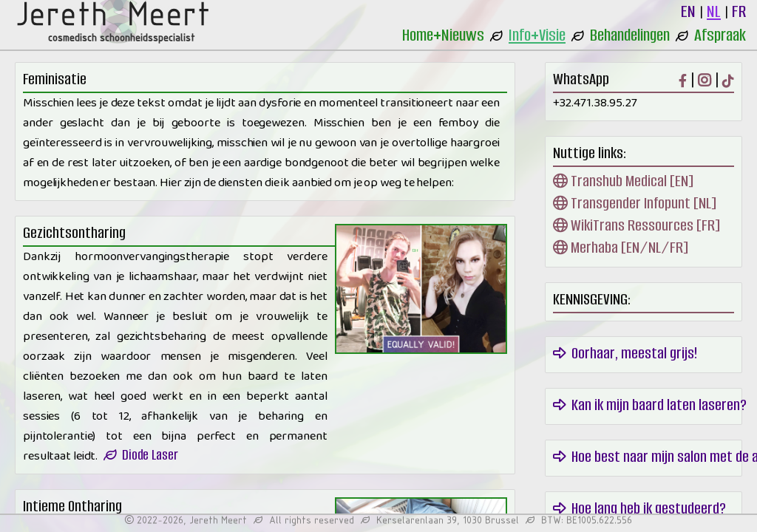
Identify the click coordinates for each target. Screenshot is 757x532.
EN (688, 11)
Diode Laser (141, 455)
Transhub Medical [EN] (623, 181)
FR (739, 11)
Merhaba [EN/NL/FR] (621, 247)
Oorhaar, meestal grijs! (625, 353)
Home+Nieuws (443, 35)
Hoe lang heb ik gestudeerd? (639, 508)
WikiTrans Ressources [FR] (637, 225)
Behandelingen (630, 35)
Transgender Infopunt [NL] (635, 203)
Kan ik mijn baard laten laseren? (650, 405)
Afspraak (720, 35)
